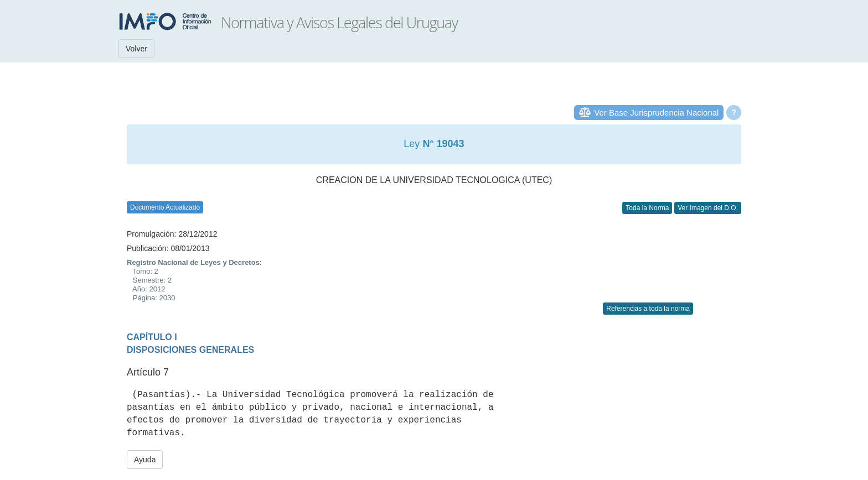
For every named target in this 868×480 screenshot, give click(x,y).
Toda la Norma (647, 208)
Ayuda (145, 460)
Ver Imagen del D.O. (708, 208)
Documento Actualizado (165, 207)
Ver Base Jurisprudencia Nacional (656, 113)
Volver (136, 49)
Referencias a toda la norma (648, 309)
